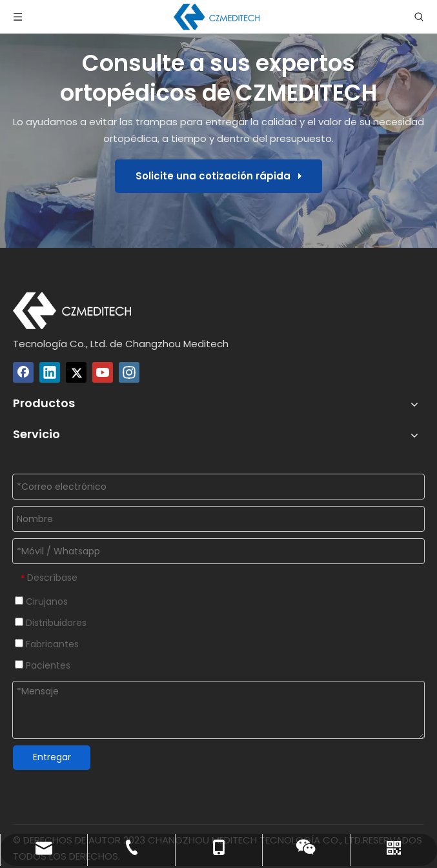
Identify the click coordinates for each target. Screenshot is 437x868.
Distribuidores (51, 623)
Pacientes (43, 665)
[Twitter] (76, 372)
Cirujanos (41, 601)
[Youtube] (103, 372)
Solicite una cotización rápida (218, 176)
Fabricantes (47, 644)
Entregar (52, 757)
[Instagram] (129, 372)
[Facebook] (23, 372)
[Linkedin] (50, 372)
